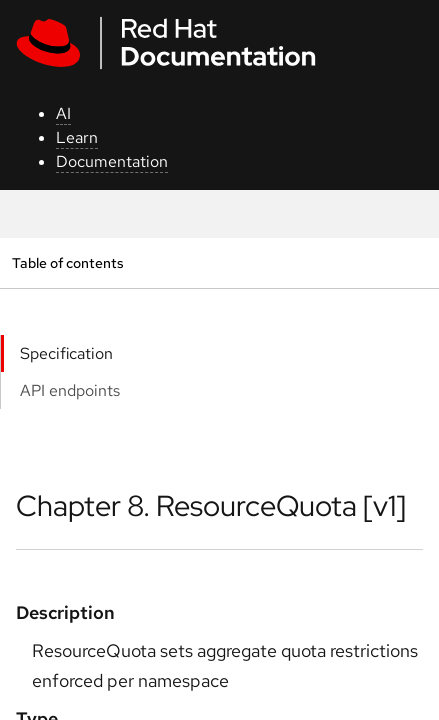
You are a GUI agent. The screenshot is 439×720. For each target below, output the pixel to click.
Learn (77, 137)
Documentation (112, 161)
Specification (66, 353)
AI (63, 113)
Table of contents (67, 262)
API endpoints (70, 390)
